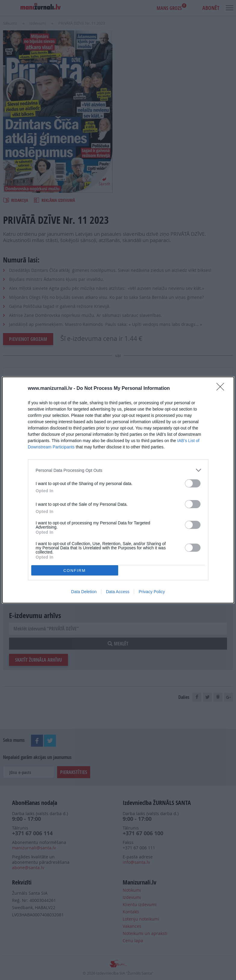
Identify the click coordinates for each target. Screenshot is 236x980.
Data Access (118, 592)
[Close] (222, 389)
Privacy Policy (152, 592)
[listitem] (118, 470)
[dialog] (118, 490)
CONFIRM (75, 570)
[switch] (193, 483)
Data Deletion (84, 592)
